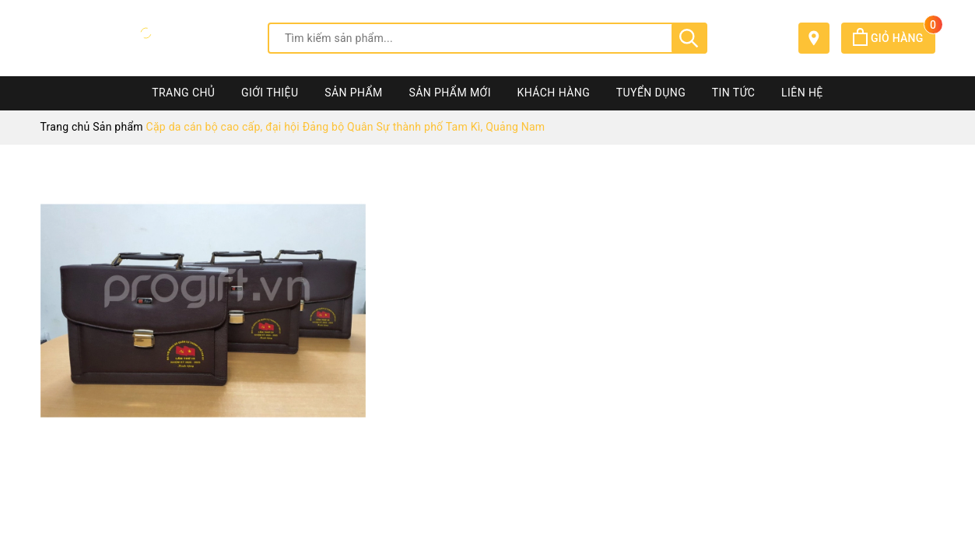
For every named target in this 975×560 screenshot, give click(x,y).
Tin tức (734, 93)
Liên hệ (802, 93)
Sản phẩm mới (450, 93)
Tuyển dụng (651, 93)
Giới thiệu (270, 93)
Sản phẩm (354, 93)
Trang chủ (183, 93)
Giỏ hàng (894, 38)
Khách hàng (554, 93)
